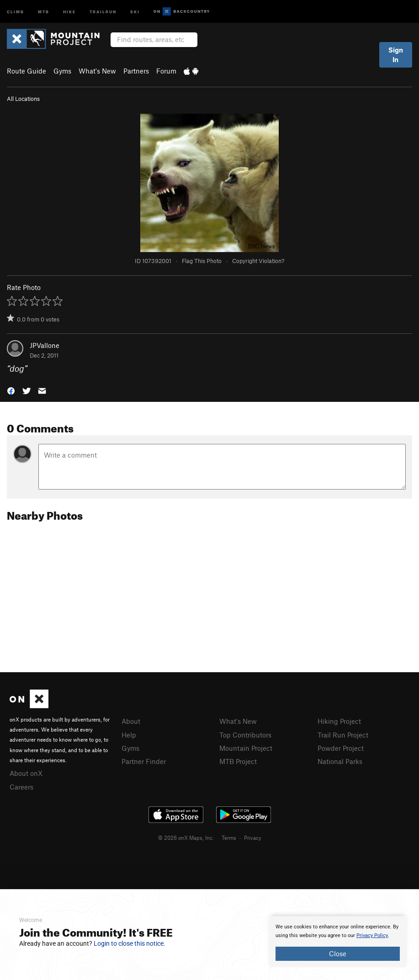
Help (129, 735)
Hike (69, 11)
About (131, 721)
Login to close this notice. (130, 943)
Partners (136, 71)
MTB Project (238, 761)
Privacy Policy (372, 935)
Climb (16, 11)
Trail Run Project (343, 735)
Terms (229, 838)
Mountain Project (246, 748)
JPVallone (45, 345)
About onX (26, 773)
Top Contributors (245, 735)
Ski (135, 11)
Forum (166, 71)
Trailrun (103, 11)
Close (338, 954)
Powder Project (341, 748)
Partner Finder (144, 761)
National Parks (340, 761)
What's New (97, 71)
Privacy (253, 838)
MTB (44, 11)
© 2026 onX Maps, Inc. (186, 838)
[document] (338, 942)
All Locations (23, 99)
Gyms (62, 71)
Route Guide (27, 71)
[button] (11, 390)
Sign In (396, 55)
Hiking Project (339, 721)
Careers (21, 787)
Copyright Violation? (258, 261)
